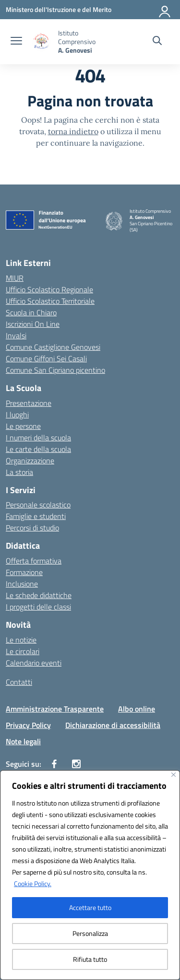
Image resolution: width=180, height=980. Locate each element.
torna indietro (73, 131)
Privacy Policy (28, 725)
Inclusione (22, 584)
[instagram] (76, 764)
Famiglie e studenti (36, 516)
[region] (90, 875)
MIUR (15, 278)
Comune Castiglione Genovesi (53, 347)
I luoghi (17, 415)
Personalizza (90, 933)
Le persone (23, 426)
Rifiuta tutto (90, 959)
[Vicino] (174, 775)
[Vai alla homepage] (87, 42)
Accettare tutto (90, 907)
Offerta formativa (34, 561)
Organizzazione (30, 461)
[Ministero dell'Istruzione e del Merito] (59, 9)
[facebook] (54, 764)
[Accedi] (165, 10)
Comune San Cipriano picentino (55, 370)
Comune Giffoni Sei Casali (46, 358)
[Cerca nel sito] (157, 42)
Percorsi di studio (32, 528)
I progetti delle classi (38, 607)
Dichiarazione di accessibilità (113, 725)
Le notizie (21, 640)
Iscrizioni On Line (33, 324)
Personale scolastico (38, 505)
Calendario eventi (34, 663)
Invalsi (16, 335)
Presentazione (29, 403)
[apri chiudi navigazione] (16, 42)
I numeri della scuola (38, 438)
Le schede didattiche (39, 595)
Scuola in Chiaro (31, 312)
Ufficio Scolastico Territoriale (50, 301)
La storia (19, 472)
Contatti (19, 682)
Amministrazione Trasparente (55, 709)
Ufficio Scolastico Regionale (49, 289)
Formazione (24, 572)
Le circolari (23, 651)
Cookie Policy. (33, 883)
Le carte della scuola (38, 449)
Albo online (137, 709)
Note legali (23, 741)
